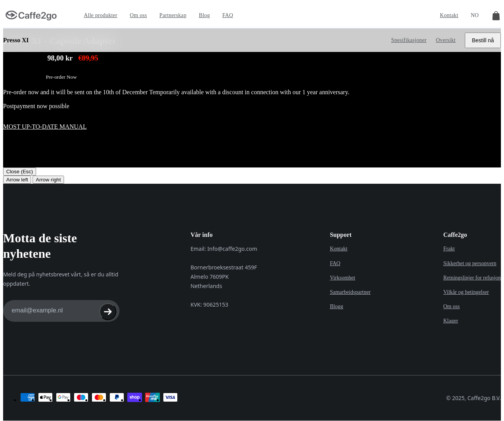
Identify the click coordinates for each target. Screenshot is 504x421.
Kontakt (449, 15)
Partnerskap (173, 15)
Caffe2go (455, 235)
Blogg (336, 305)
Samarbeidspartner (350, 291)
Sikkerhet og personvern (470, 263)
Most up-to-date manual (45, 127)
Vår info (202, 235)
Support (341, 235)
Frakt (449, 249)
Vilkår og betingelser (466, 291)
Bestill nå (483, 40)
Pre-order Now (61, 77)
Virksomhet (342, 277)
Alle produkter (101, 15)
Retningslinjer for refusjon (472, 277)
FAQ (228, 15)
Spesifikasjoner (409, 40)
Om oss (139, 15)
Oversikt (446, 40)
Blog (204, 15)
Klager (450, 318)
